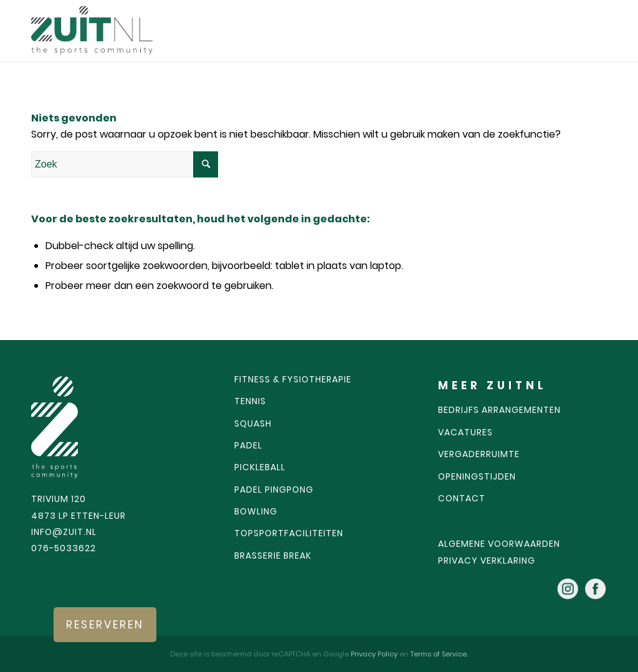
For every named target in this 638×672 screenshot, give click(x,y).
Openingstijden (477, 476)
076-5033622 (64, 548)
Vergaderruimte (479, 454)
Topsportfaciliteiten (289, 533)
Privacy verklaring (487, 561)
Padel (248, 445)
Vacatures (465, 432)
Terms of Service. (439, 654)
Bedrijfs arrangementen (499, 410)
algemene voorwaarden (499, 544)
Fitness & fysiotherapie (293, 379)
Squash (253, 424)
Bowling (256, 511)
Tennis (250, 401)
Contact (462, 498)
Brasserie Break (273, 556)
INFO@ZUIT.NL (64, 532)
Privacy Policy (375, 654)
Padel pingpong (274, 490)
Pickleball (260, 467)
